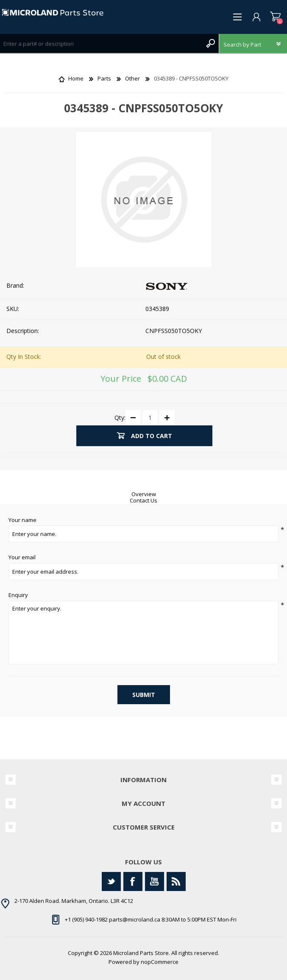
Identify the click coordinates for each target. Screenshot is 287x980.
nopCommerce (160, 962)
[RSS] (176, 881)
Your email (22, 558)
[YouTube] (155, 881)
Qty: (120, 417)
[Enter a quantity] (150, 418)
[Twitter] (111, 881)
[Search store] (101, 43)
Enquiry (18, 595)
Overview (144, 494)
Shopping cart (275, 17)
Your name (22, 520)
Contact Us (143, 500)
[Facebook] (133, 881)
